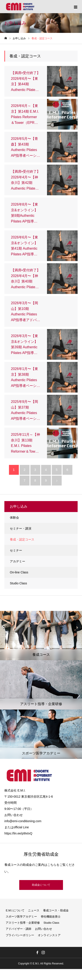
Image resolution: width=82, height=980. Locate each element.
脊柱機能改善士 (51, 917)
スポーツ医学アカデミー (21, 917)
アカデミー (17, 561)
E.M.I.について (15, 910)
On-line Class (19, 572)
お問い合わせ (44, 929)
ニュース (34, 910)
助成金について (41, 885)
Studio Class (18, 583)
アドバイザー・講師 (18, 929)
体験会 (14, 518)
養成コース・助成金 (56, 910)
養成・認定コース (22, 539)
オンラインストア (49, 935)
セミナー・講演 (21, 528)
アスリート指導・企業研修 (23, 923)
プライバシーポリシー (20, 935)
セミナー (16, 550)
